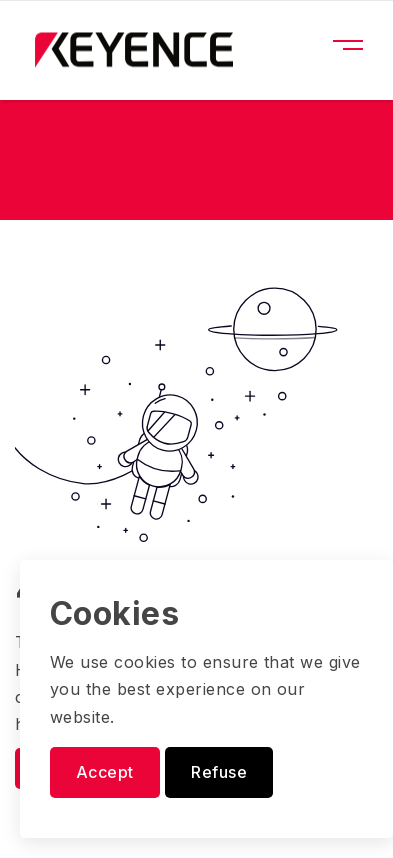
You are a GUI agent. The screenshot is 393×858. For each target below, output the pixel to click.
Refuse (219, 772)
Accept (105, 772)
